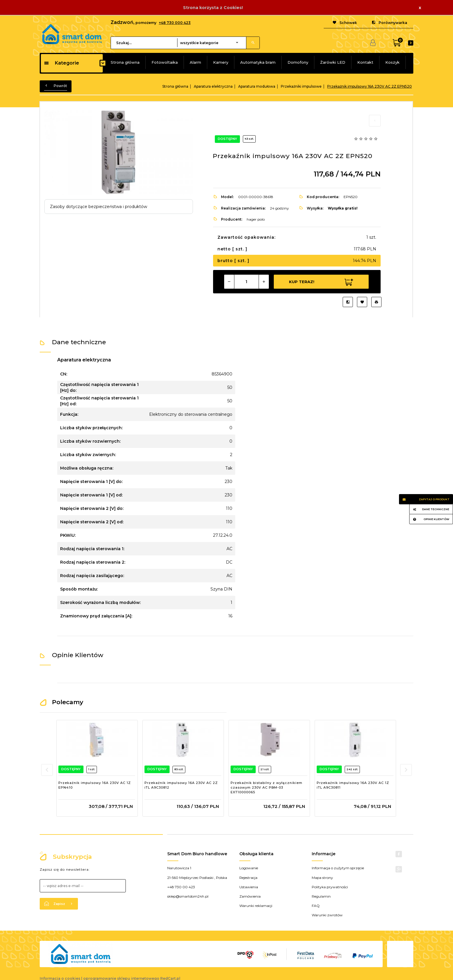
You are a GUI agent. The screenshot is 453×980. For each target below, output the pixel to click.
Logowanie (249, 868)
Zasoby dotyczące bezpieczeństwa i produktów (99, 207)
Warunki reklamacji (256, 906)
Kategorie (61, 63)
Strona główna (125, 62)
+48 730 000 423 (175, 23)
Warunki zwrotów (327, 915)
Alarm (195, 62)
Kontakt (365, 62)
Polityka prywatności (330, 887)
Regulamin (321, 896)
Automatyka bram (258, 62)
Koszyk (392, 62)
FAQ (316, 906)
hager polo (256, 219)
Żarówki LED (333, 62)
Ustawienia (249, 887)
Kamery (221, 62)
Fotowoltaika (165, 62)
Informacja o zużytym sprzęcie (338, 868)
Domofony (298, 62)
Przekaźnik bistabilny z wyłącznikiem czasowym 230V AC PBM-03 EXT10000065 (266, 787)
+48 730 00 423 (181, 887)
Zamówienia (250, 896)
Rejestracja (248, 878)
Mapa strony (322, 878)
